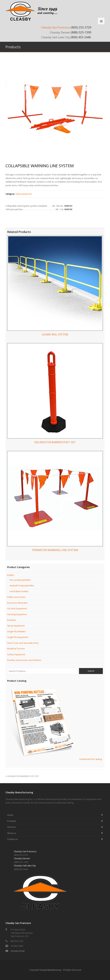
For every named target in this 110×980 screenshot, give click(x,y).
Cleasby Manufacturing (50, 970)
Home (10, 815)
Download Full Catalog (91, 759)
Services (11, 827)
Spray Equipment (16, 626)
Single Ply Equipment (18, 637)
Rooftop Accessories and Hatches (24, 660)
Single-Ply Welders (17, 631)
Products (12, 821)
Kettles (11, 575)
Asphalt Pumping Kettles (22, 586)
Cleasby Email (17, 951)
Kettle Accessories (16, 597)
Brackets (12, 620)
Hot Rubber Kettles (19, 591)
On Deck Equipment (17, 608)
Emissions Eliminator (17, 603)
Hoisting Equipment (17, 614)
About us (12, 833)
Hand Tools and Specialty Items (23, 643)
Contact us (12, 839)
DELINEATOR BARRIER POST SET (22, 776)
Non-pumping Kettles (20, 580)
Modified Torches (16, 649)
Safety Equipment (23, 194)
